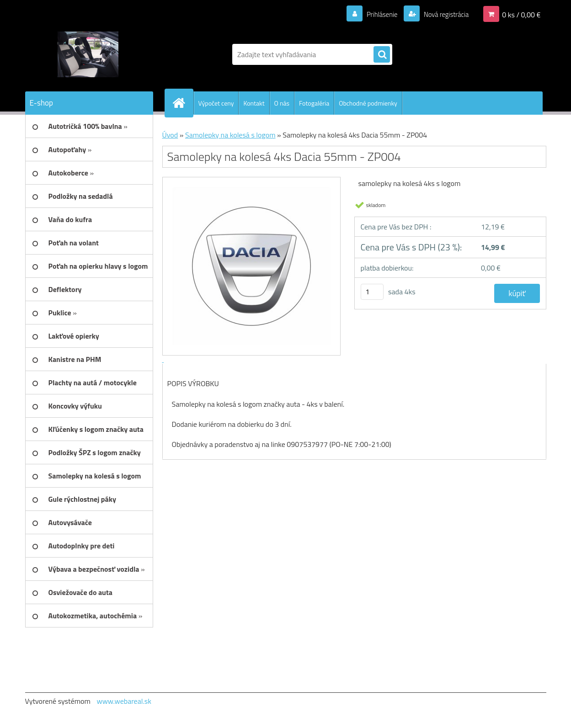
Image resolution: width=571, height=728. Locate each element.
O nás (282, 103)
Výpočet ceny (216, 103)
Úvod (170, 135)
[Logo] (88, 54)
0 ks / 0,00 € (521, 14)
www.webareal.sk (124, 701)
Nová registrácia (443, 14)
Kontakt (254, 103)
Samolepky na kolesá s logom (230, 135)
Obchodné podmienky (368, 103)
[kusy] (372, 292)
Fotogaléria (314, 103)
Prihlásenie (376, 14)
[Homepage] (183, 103)
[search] (382, 55)
